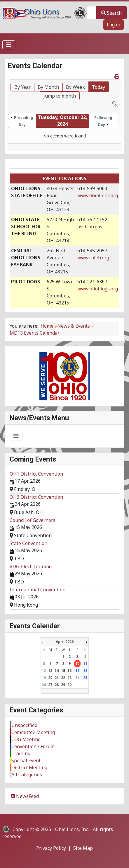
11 (85, 664)
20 (50, 678)
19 (44, 678)
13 (50, 671)
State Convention (28, 543)
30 (69, 685)
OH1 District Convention (36, 474)
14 (57, 671)
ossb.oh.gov (90, 227)
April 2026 (65, 642)
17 (77, 671)
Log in (114, 25)
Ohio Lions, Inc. (72, 829)
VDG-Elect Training (31, 566)
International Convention (38, 590)
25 (85, 678)
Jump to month (60, 96)
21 (57, 678)
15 (63, 671)
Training (21, 753)
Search (111, 13)
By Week (75, 87)
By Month (48, 87)
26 (44, 685)
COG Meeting (26, 739)
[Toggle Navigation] (9, 45)
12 (44, 671)
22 (63, 678)
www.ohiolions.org (98, 195)
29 (63, 685)
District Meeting (29, 767)
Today (99, 87)
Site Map (83, 848)
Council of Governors (33, 520)
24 (77, 678)
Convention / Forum (33, 746)
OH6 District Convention (36, 497)
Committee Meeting (33, 732)
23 (69, 678)
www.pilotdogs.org (98, 289)
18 (85, 671)
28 (57, 685)
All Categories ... (29, 775)
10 (77, 664)
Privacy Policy (51, 848)
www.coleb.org (93, 258)
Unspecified (24, 725)
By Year (22, 87)
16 (69, 671)
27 (50, 685)
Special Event (26, 760)
